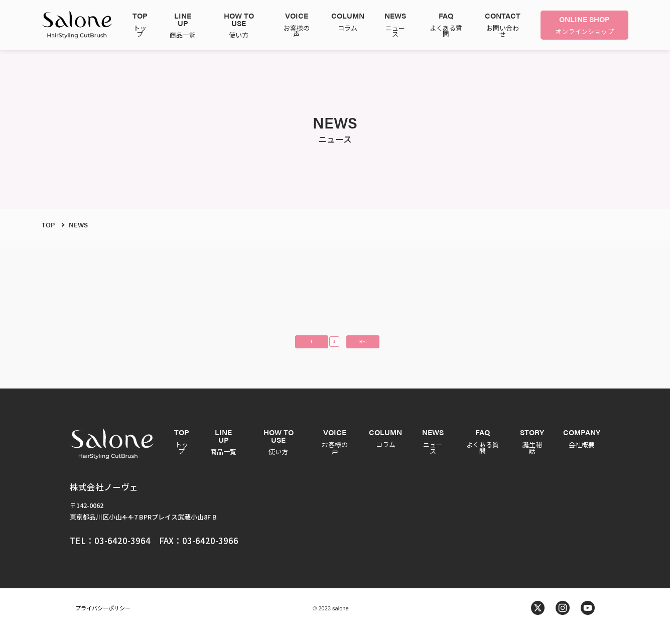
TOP (48, 225)
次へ (384, 353)
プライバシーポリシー (103, 624)
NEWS (78, 225)
